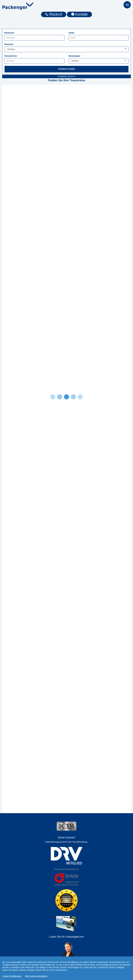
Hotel (72, 33)
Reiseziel (9, 33)
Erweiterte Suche (67, 76)
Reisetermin (11, 56)
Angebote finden (66, 69)
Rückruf (54, 14)
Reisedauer (75, 56)
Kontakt (79, 14)
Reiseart (9, 44)
